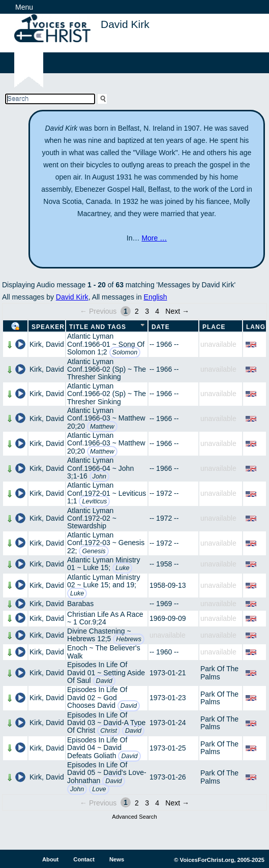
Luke (122, 568)
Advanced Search (134, 817)
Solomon (125, 352)
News (117, 859)
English (156, 297)
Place (214, 327)
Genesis (94, 551)
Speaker (48, 327)
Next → (177, 311)
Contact (84, 859)
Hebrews (129, 639)
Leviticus (94, 501)
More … (154, 238)
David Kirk (72, 297)
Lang (256, 327)
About (50, 859)
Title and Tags (98, 327)
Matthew (102, 427)
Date (161, 327)
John (99, 476)
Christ (109, 731)
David (104, 681)
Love (99, 789)
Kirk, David (47, 344)
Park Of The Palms (219, 672)
